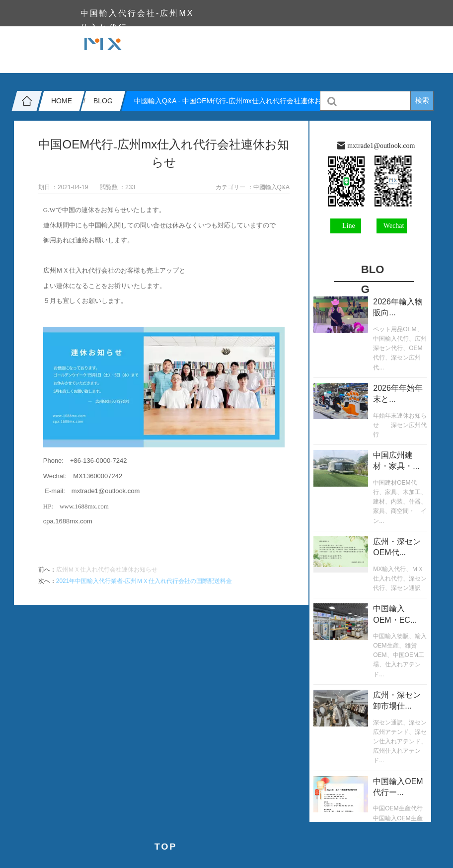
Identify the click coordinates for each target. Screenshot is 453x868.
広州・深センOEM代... (397, 547)
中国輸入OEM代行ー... (398, 787)
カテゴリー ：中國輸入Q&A (253, 187)
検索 (422, 100)
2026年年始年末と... (398, 394)
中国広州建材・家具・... (396, 461)
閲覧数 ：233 (117, 187)
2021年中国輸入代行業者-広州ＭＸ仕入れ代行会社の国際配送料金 (144, 581)
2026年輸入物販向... (398, 307)
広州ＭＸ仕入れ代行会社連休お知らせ (107, 570)
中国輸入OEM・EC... (395, 614)
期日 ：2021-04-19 (63, 187)
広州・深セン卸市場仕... (397, 700)
